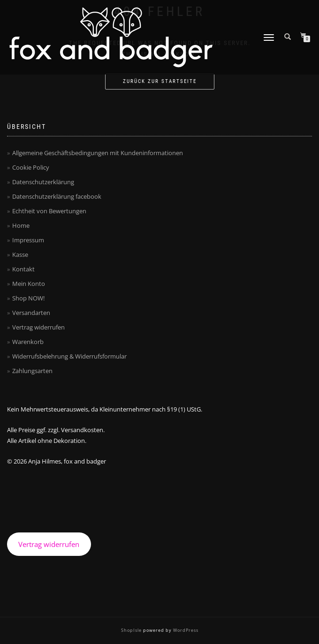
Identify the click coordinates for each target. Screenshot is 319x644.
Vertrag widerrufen (38, 327)
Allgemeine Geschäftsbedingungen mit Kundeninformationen (98, 153)
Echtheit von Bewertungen (49, 211)
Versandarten (31, 313)
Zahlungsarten (32, 371)
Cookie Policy (31, 167)
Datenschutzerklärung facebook (57, 196)
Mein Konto (29, 284)
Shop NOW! (28, 298)
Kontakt (23, 269)
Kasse (20, 255)
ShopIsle (132, 630)
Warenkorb (28, 342)
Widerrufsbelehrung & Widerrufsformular (69, 356)
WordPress (185, 630)
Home (21, 225)
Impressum (28, 240)
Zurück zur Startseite (160, 81)
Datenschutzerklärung (43, 182)
